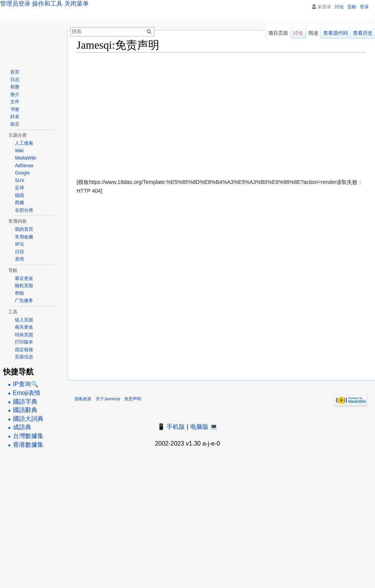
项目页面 (278, 33)
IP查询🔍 (26, 384)
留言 (15, 124)
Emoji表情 (27, 393)
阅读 (313, 33)
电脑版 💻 (204, 427)
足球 (19, 188)
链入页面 (24, 320)
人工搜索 (24, 143)
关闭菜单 (77, 4)
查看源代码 (336, 33)
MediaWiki (25, 158)
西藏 (19, 203)
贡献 (352, 7)
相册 (15, 87)
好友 (15, 117)
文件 (15, 102)
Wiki (19, 151)
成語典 (22, 427)
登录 (364, 7)
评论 (19, 244)
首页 (15, 72)
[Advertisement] (221, 113)
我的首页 (24, 229)
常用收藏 (24, 237)
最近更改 (24, 278)
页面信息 (24, 357)
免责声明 (133, 399)
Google (22, 173)
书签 (15, 109)
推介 (15, 94)
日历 (19, 252)
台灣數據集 (28, 436)
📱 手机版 (171, 427)
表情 (19, 259)
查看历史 (363, 33)
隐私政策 (83, 399)
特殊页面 (24, 335)
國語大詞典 (28, 419)
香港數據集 (28, 445)
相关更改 (24, 327)
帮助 (19, 293)
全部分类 (24, 210)
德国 (19, 195)
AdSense (24, 166)
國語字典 (25, 402)
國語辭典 (25, 410)
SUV (20, 181)
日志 (15, 80)
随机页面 (24, 286)
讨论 (339, 7)
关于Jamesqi (108, 399)
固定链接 (24, 350)
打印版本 (24, 342)
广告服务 (24, 300)
